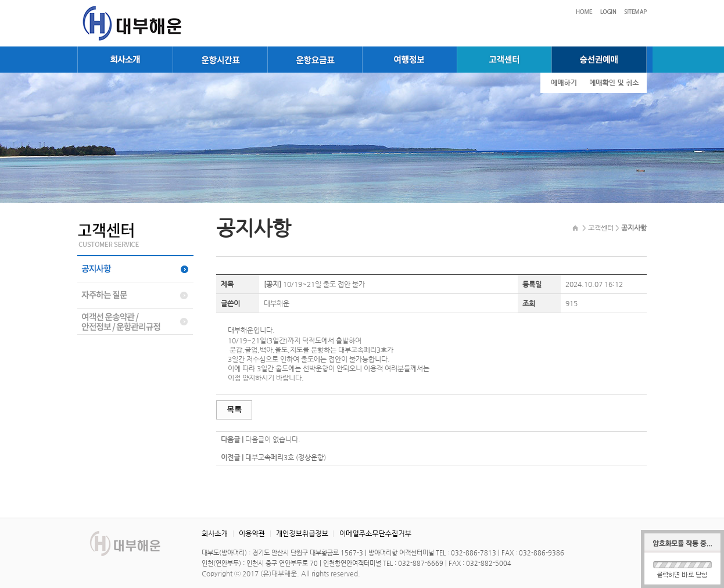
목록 (234, 409)
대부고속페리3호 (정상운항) (286, 457)
